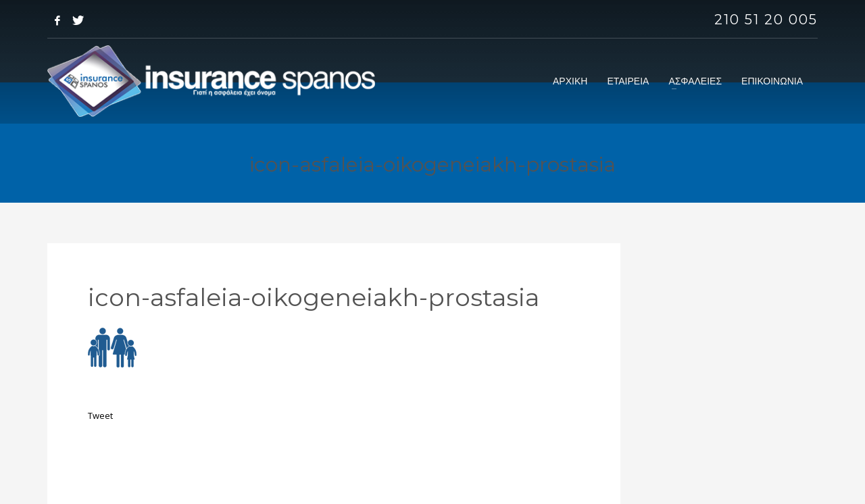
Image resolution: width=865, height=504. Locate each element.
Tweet (100, 415)
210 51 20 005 (766, 20)
